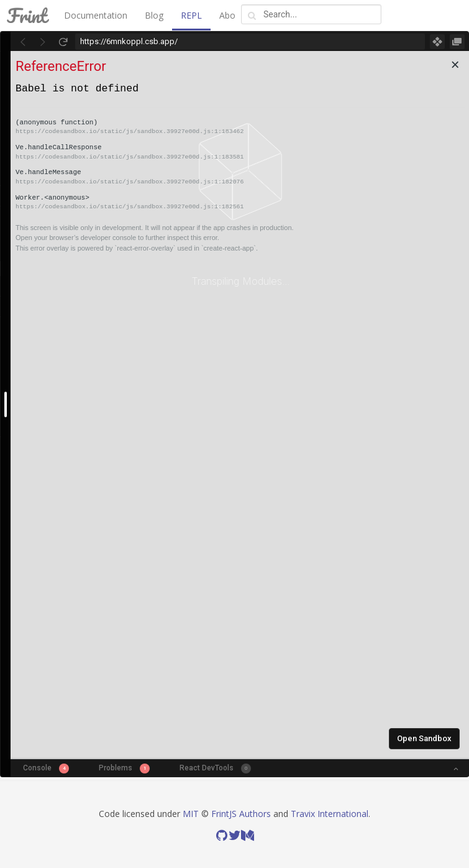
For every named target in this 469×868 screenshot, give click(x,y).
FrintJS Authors (241, 814)
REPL (191, 15)
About (231, 15)
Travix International (330, 814)
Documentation (96, 15)
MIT (191, 814)
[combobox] (311, 14)
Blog (154, 15)
